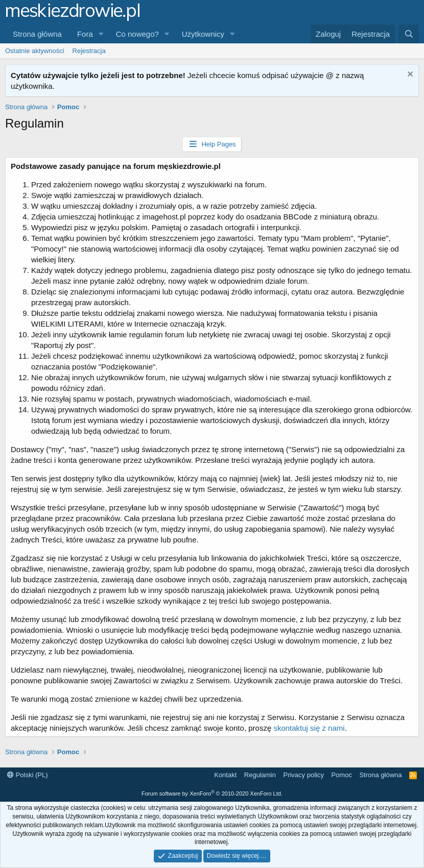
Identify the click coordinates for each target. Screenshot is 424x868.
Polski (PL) (27, 775)
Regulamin (260, 775)
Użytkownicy (203, 34)
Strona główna (37, 34)
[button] (101, 34)
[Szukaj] (409, 34)
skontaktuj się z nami (309, 728)
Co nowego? (137, 34)
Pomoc (341, 775)
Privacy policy (303, 775)
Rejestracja (89, 51)
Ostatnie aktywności (35, 51)
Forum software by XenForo (212, 793)
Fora (85, 34)
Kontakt (225, 775)
